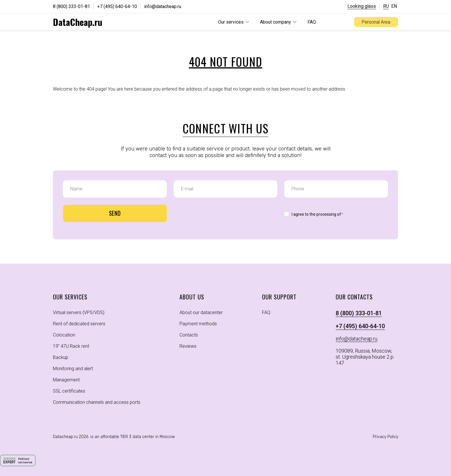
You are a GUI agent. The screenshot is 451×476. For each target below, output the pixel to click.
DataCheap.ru (78, 22)
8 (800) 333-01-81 (71, 6)
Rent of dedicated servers (79, 324)
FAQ (312, 22)
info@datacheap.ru (163, 6)
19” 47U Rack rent (71, 346)
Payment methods (198, 324)
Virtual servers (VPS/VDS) (79, 312)
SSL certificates (69, 391)
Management (66, 380)
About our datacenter (201, 312)
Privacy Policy (385, 437)
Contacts (189, 335)
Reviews (188, 346)
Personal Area (376, 22)
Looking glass (362, 6)
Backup (61, 357)
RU (386, 6)
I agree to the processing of (317, 214)
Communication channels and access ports (97, 402)
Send (115, 213)
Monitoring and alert (73, 369)
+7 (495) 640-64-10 (117, 6)
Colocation (64, 335)
